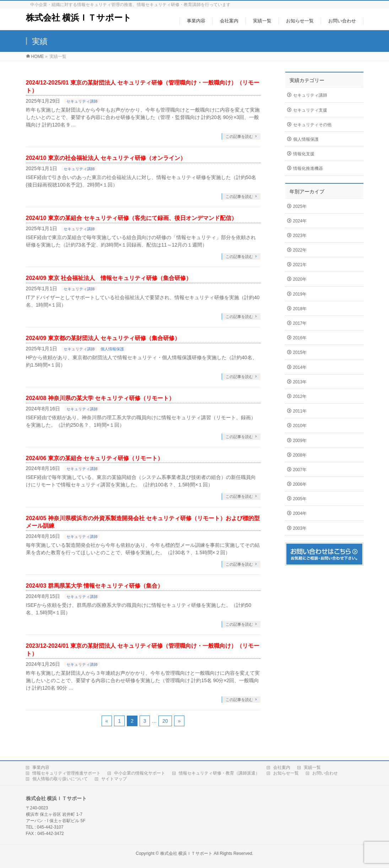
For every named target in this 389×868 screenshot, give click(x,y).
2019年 (300, 294)
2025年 (300, 206)
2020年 (300, 279)
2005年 (300, 499)
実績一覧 (312, 767)
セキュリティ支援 (310, 110)
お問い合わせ (325, 773)
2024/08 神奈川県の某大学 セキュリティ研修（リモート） (100, 398)
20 (165, 721)
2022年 (300, 250)
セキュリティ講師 (82, 101)
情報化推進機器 (308, 168)
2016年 (300, 338)
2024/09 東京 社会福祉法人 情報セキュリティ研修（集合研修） (109, 278)
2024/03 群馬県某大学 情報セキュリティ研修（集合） (95, 586)
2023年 (300, 236)
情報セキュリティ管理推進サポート (66, 773)
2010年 (300, 426)
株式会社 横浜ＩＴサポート (79, 18)
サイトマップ (114, 779)
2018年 (300, 309)
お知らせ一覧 (286, 773)
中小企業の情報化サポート (140, 773)
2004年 (300, 513)
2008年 (300, 455)
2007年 (300, 470)
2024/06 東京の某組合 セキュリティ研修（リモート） (95, 458)
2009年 (300, 441)
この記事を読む (239, 136)
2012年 (300, 397)
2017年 (300, 323)
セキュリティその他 (312, 125)
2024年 (300, 221)
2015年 (300, 352)
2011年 (300, 411)
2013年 (300, 382)
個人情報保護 (112, 349)
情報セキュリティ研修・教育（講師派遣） (219, 773)
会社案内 (282, 767)
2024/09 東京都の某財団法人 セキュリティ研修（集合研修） (103, 338)
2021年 (300, 265)
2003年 (300, 528)
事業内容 (41, 767)
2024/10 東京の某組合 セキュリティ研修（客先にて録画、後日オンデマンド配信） (132, 218)
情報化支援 (304, 154)
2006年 (300, 484)
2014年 (300, 367)
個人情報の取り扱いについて (60, 779)
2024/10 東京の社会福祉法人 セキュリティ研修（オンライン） (106, 158)
